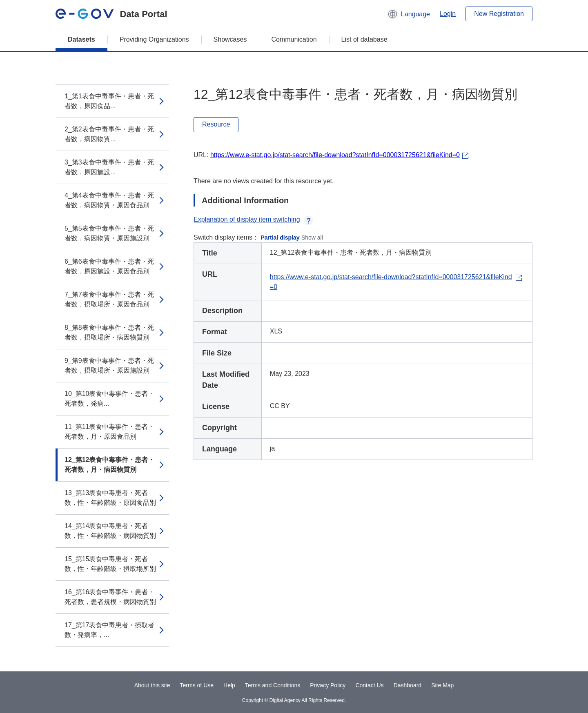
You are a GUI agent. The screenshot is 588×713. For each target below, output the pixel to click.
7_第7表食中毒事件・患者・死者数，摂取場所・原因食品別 (109, 299)
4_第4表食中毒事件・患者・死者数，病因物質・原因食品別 (109, 200)
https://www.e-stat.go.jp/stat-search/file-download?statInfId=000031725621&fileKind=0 (335, 155)
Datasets (81, 39)
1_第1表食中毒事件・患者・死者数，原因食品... (109, 101)
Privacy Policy (328, 685)
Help (229, 685)
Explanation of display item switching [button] (253, 219)
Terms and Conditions (273, 685)
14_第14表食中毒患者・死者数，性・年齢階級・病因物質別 (110, 531)
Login (448, 14)
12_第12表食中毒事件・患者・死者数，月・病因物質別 (110, 465)
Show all (312, 238)
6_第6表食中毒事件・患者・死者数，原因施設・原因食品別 (109, 266)
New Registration (499, 14)
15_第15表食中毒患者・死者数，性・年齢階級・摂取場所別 (110, 564)
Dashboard (408, 685)
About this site (152, 685)
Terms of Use (197, 685)
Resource (216, 124)
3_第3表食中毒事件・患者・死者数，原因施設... (109, 167)
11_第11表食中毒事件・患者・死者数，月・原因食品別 (110, 432)
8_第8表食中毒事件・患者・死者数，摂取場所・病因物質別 (109, 332)
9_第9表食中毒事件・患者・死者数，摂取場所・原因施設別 (109, 365)
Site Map (442, 685)
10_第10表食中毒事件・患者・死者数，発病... (110, 399)
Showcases (230, 39)
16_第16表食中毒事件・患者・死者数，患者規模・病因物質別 (110, 597)
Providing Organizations (154, 39)
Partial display (280, 238)
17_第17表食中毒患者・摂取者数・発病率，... (110, 630)
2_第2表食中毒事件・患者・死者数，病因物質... (109, 134)
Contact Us (369, 685)
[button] (409, 14)
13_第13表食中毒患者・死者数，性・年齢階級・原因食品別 (110, 498)
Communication (294, 39)
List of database (364, 39)
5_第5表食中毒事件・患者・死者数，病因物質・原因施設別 (109, 233)
